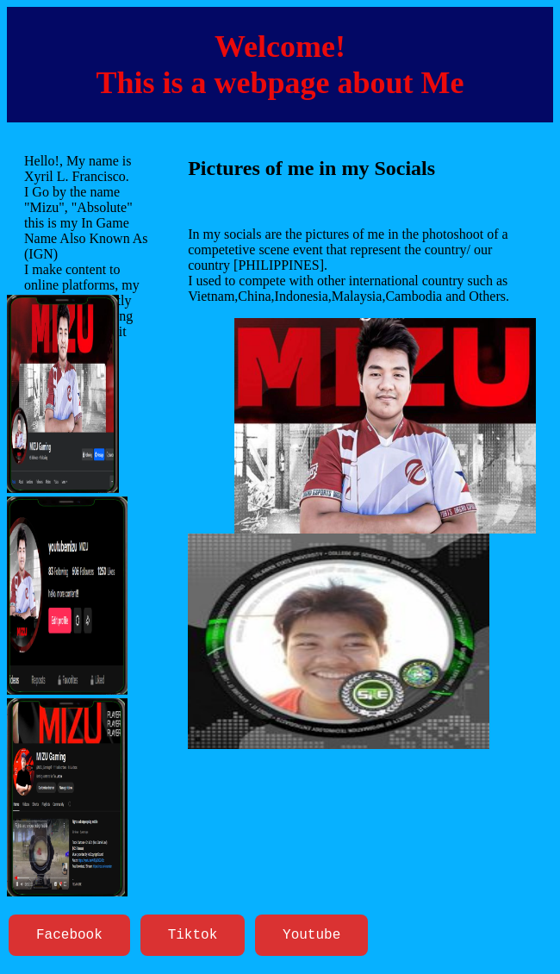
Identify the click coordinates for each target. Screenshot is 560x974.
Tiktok (193, 937)
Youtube (311, 937)
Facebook (69, 937)
